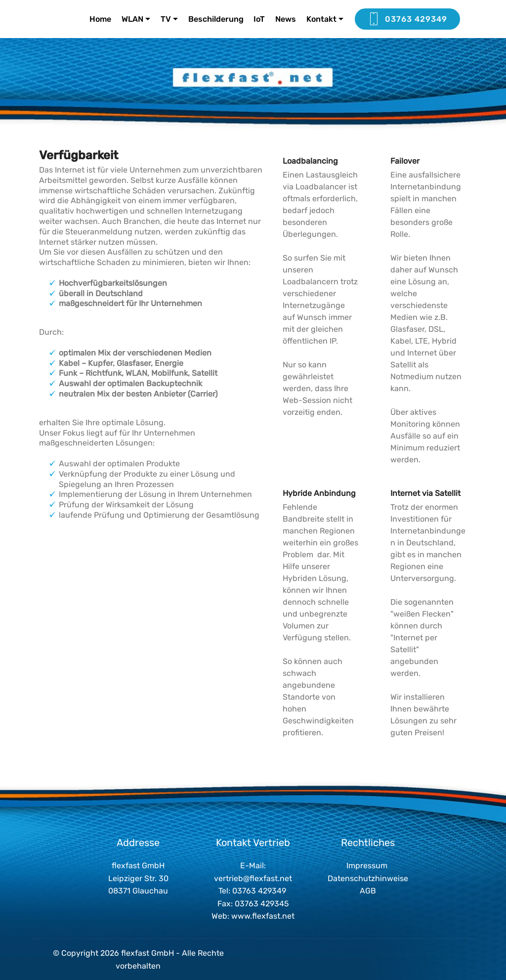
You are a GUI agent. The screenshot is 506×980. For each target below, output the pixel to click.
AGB (368, 891)
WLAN (132, 19)
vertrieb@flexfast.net (253, 878)
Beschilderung (216, 19)
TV (166, 19)
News (286, 19)
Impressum (367, 866)
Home (100, 19)
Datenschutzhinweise (368, 878)
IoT (259, 19)
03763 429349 (407, 19)
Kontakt (321, 19)
